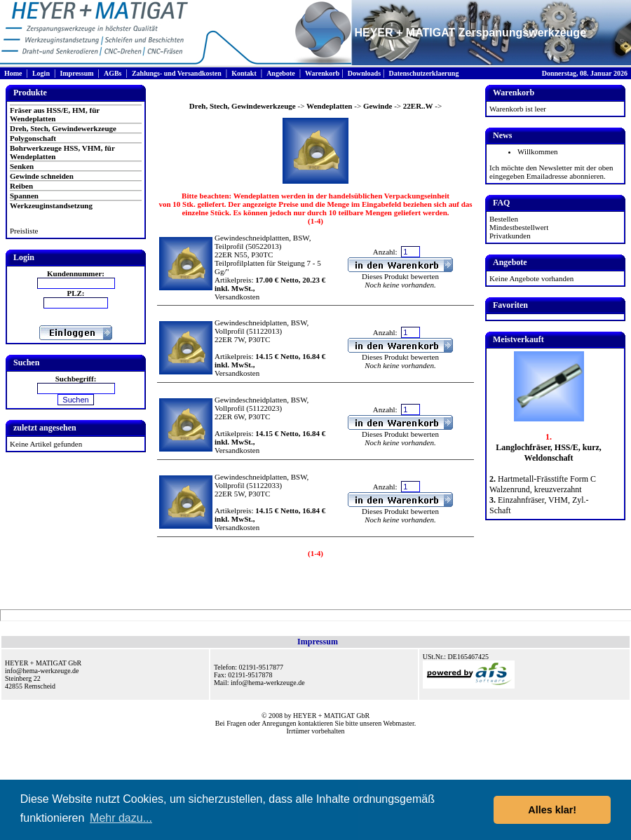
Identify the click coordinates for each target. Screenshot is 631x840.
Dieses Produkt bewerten (400, 276)
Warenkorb (322, 73)
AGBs (113, 73)
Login (41, 73)
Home (13, 73)
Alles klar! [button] (552, 810)
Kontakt (244, 73)
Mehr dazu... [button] (121, 818)
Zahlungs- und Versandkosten (177, 73)
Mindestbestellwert (519, 227)
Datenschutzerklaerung (423, 73)
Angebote (281, 73)
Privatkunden (510, 236)
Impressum (76, 73)
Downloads (364, 73)
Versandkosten (237, 297)
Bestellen (504, 219)
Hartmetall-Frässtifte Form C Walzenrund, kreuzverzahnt (543, 484)
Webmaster (399, 723)
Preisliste (24, 231)
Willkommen (538, 151)
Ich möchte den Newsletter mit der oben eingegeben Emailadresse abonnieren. (551, 172)
